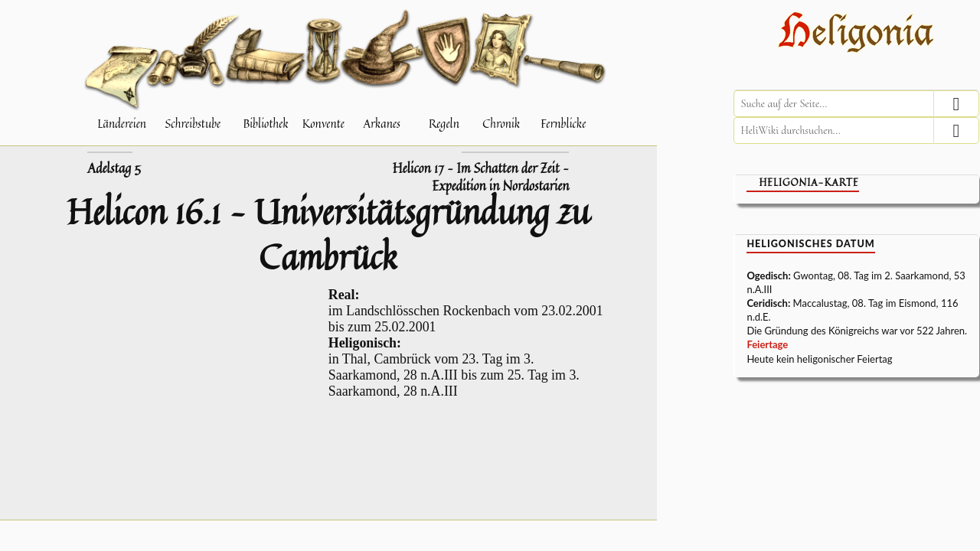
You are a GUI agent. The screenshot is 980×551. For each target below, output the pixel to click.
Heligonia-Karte (808, 183)
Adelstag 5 (114, 168)
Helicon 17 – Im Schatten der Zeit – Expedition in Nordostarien (481, 177)
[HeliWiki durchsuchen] (856, 130)
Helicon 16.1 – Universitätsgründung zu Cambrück (328, 234)
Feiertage (767, 344)
